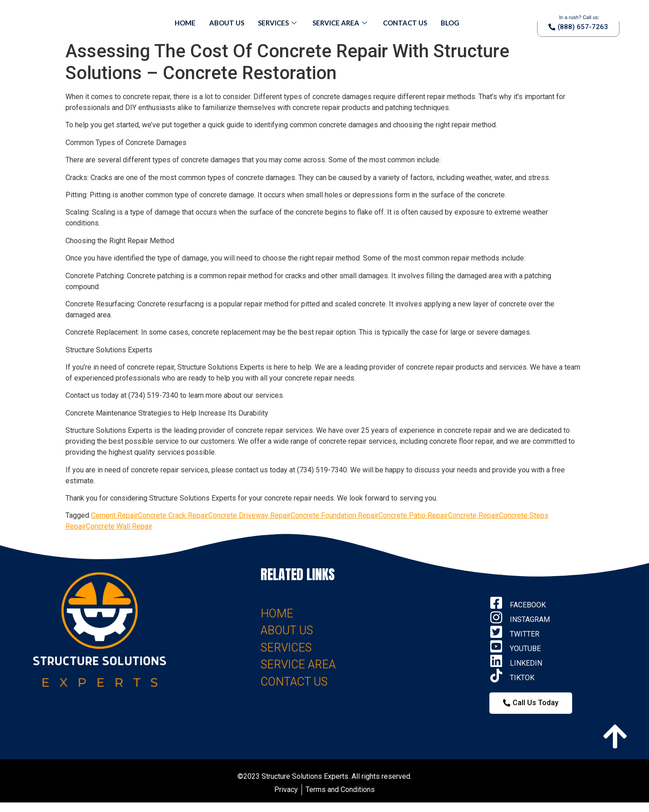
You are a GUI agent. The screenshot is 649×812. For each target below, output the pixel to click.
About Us (227, 23)
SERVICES (286, 648)
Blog (450, 23)
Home (185, 23)
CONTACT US (294, 682)
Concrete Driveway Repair (249, 515)
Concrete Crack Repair (173, 515)
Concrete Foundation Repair (335, 515)
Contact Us (405, 23)
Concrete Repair (473, 515)
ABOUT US (287, 630)
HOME (277, 614)
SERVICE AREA (298, 664)
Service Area (341, 23)
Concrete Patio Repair (413, 515)
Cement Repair (114, 515)
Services (278, 23)
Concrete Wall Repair (119, 526)
